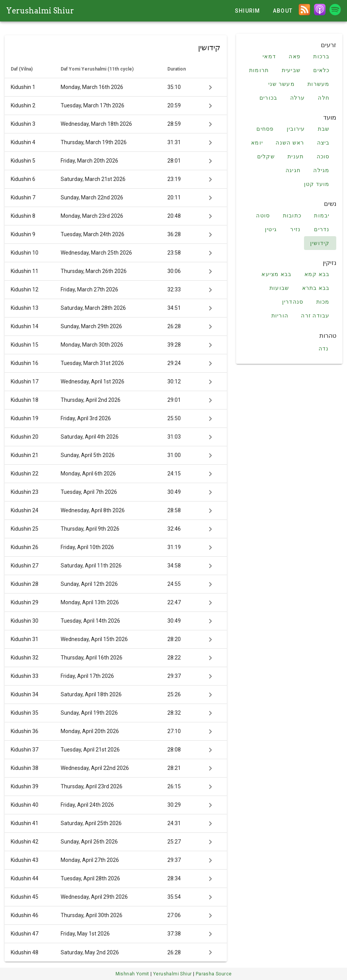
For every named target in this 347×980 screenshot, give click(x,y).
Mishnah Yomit (133, 974)
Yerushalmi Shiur (40, 11)
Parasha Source (214, 974)
